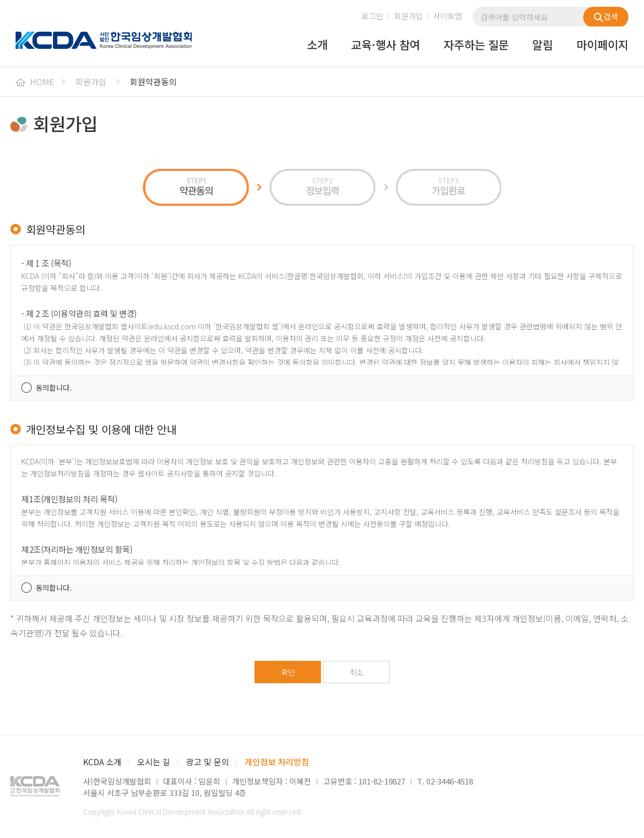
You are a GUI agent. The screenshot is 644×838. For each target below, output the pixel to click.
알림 (543, 45)
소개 (317, 45)
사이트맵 (448, 16)
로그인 (372, 16)
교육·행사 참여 (386, 45)
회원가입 (408, 16)
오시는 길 (154, 762)
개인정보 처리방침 (277, 762)
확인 (288, 672)
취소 (356, 672)
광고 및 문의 (207, 762)
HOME (35, 82)
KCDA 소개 (102, 762)
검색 (606, 17)
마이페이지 (602, 45)
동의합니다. (54, 388)
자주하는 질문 (476, 45)
